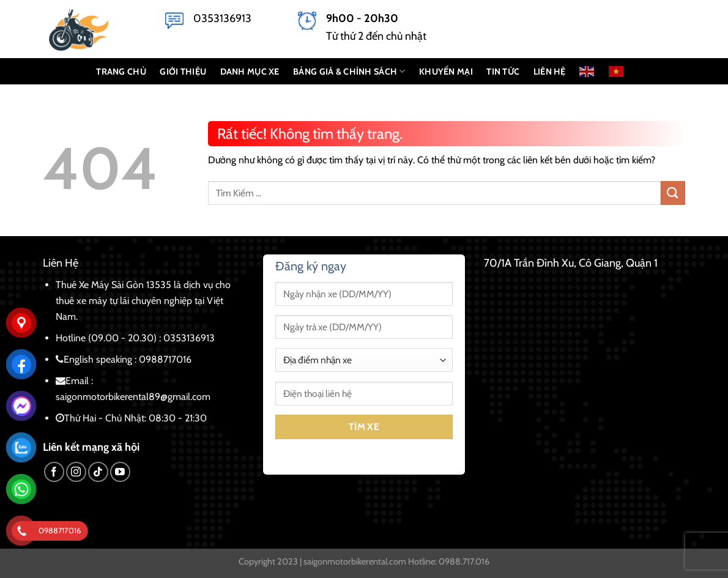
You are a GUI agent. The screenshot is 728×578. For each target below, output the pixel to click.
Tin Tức (503, 72)
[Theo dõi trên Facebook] (54, 472)
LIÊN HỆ (550, 72)
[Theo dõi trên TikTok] (98, 472)
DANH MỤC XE (250, 72)
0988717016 (165, 359)
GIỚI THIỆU (183, 72)
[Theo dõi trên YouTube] (120, 472)
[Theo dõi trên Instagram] (76, 472)
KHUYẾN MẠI (446, 72)
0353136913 (222, 18)
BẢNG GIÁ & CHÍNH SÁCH (349, 71)
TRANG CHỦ (121, 72)
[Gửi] (673, 193)
